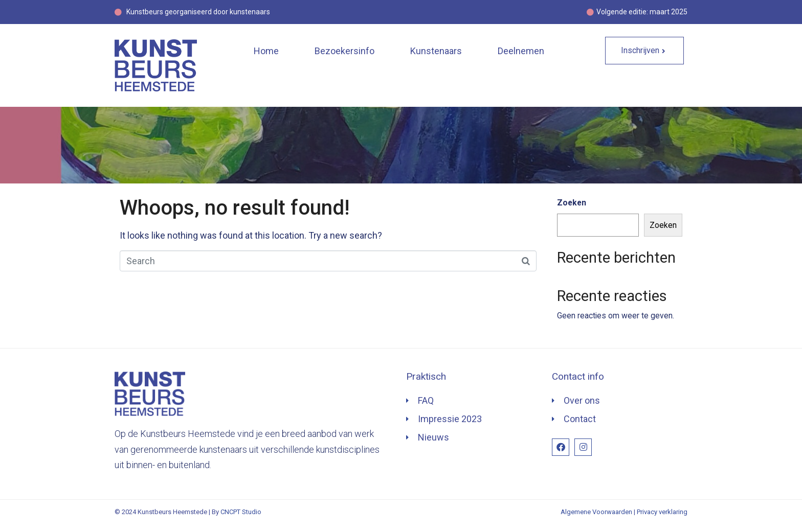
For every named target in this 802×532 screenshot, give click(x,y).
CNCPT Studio (241, 512)
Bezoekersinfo (344, 51)
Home (266, 51)
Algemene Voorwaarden (596, 512)
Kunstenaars (436, 51)
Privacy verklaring (662, 512)
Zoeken (572, 203)
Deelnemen (521, 51)
